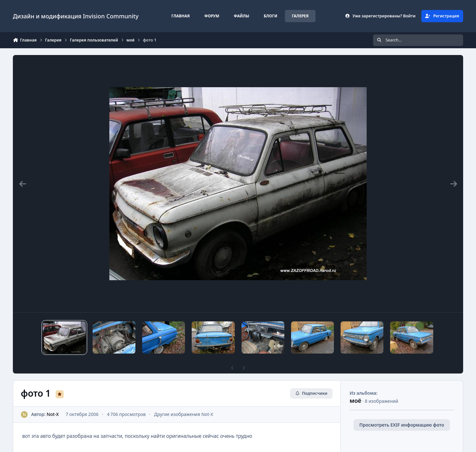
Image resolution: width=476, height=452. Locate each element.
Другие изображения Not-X (184, 414)
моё (355, 401)
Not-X (53, 414)
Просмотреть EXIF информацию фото (402, 425)
